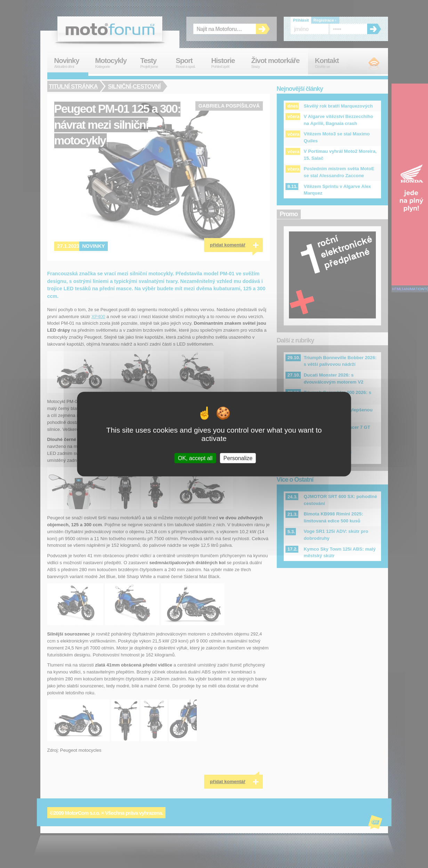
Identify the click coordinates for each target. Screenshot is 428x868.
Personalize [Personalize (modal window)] (238, 458)
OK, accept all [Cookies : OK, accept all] (195, 458)
